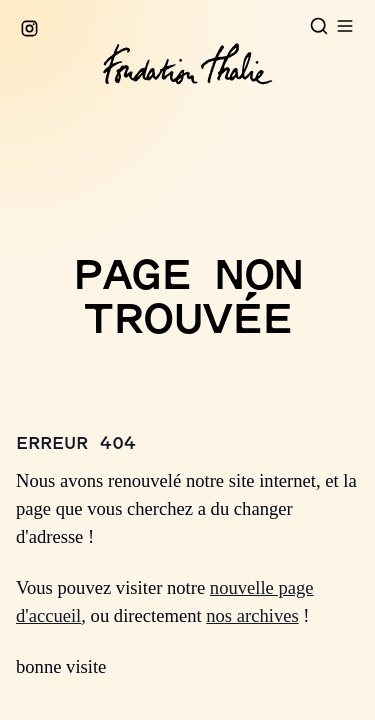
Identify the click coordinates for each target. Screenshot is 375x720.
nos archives (252, 615)
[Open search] (319, 26)
